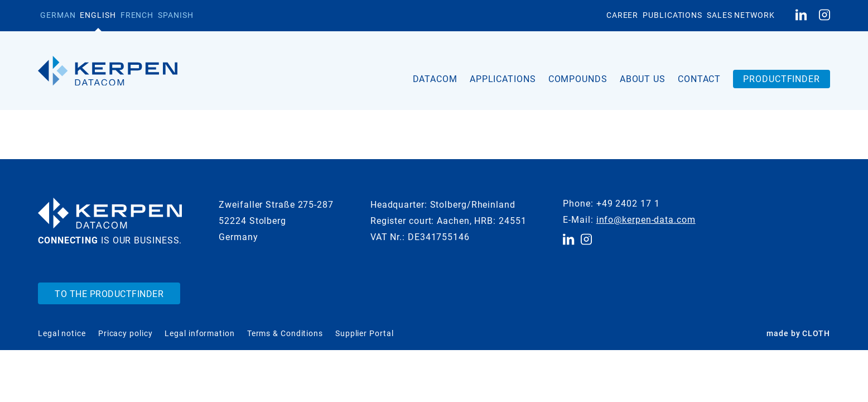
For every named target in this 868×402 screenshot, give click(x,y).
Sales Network (741, 15)
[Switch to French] (137, 16)
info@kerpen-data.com (646, 220)
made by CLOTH (798, 333)
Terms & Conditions (285, 333)
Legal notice (62, 333)
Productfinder (782, 79)
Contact (699, 79)
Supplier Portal (365, 333)
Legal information (199, 333)
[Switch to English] (98, 16)
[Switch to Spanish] (175, 16)
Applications (503, 79)
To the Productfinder (109, 294)
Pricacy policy (126, 333)
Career (622, 15)
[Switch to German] (58, 16)
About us (643, 79)
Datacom (435, 79)
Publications (672, 15)
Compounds (578, 79)
